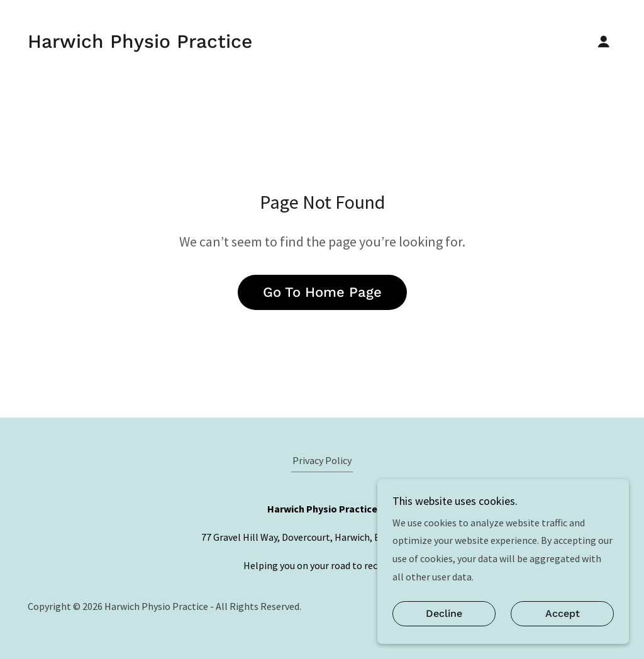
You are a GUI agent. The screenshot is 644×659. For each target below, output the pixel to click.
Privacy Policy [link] (322, 460)
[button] (604, 42)
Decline (444, 614)
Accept (563, 614)
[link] (140, 44)
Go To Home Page (322, 292)
